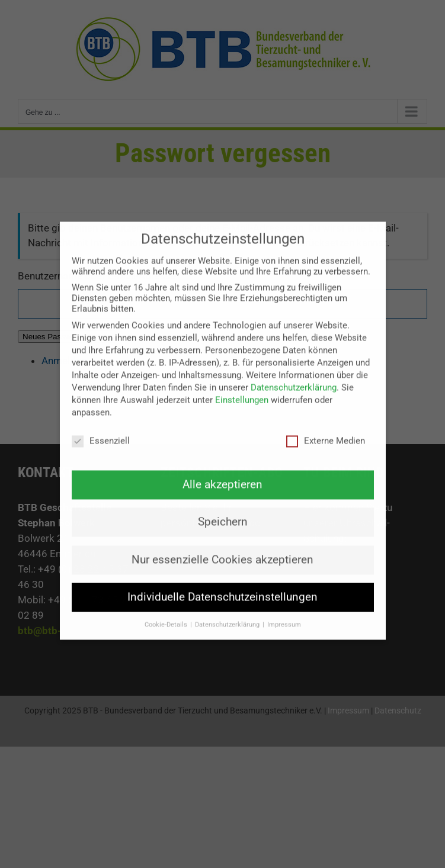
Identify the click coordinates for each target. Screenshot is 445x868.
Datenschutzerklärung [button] (228, 606)
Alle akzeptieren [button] (222, 466)
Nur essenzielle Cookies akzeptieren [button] (222, 541)
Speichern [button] (223, 504)
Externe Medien (326, 422)
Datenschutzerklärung (294, 369)
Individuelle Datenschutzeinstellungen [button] (222, 578)
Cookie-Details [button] (167, 606)
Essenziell (101, 422)
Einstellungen (242, 381)
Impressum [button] (284, 606)
